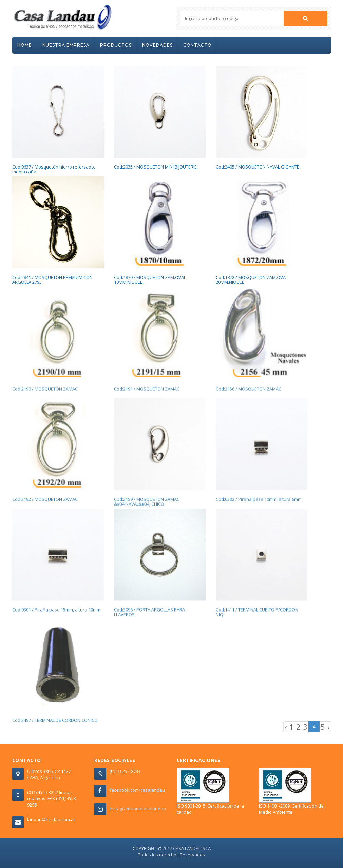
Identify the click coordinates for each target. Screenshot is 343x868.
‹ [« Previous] (286, 727)
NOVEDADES (157, 45)
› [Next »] (329, 727)
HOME (25, 45)
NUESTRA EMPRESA (66, 45)
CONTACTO (197, 45)
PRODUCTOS (116, 45)
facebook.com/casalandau (137, 790)
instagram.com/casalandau (138, 809)
